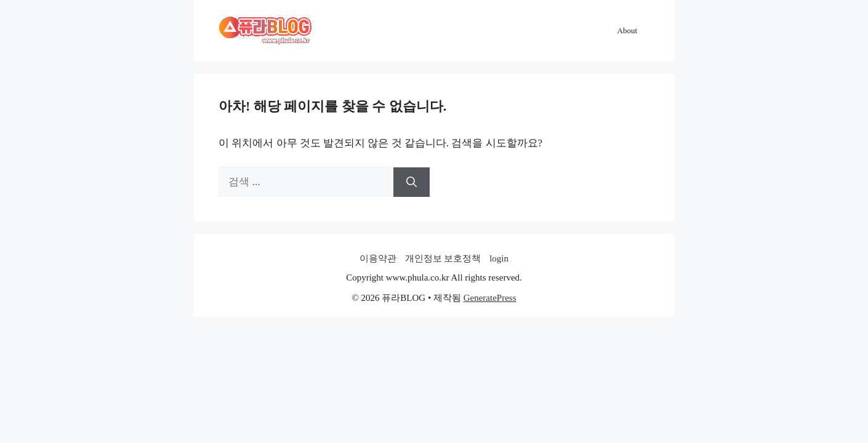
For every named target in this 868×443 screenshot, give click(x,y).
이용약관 (378, 258)
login (499, 258)
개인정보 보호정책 (443, 258)
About (628, 30)
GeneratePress (490, 298)
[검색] (412, 182)
